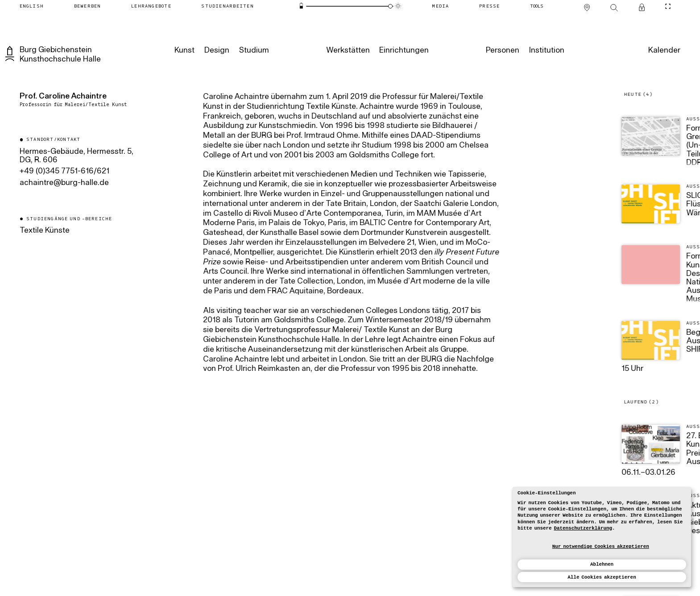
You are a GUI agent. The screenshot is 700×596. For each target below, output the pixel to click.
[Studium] (253, 50)
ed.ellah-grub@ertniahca (64, 183)
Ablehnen (602, 564)
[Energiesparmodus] (301, 6)
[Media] (441, 6)
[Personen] (502, 50)
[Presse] (490, 6)
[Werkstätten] (347, 50)
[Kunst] (184, 50)
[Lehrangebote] (151, 6)
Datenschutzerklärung (583, 528)
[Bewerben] (87, 6)
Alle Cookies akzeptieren (602, 577)
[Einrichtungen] (404, 50)
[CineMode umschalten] (668, 6)
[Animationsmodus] (398, 6)
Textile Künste (45, 231)
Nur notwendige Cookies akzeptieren (601, 547)
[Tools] (537, 6)
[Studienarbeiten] (228, 6)
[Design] (216, 50)
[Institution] (546, 50)
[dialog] (602, 537)
